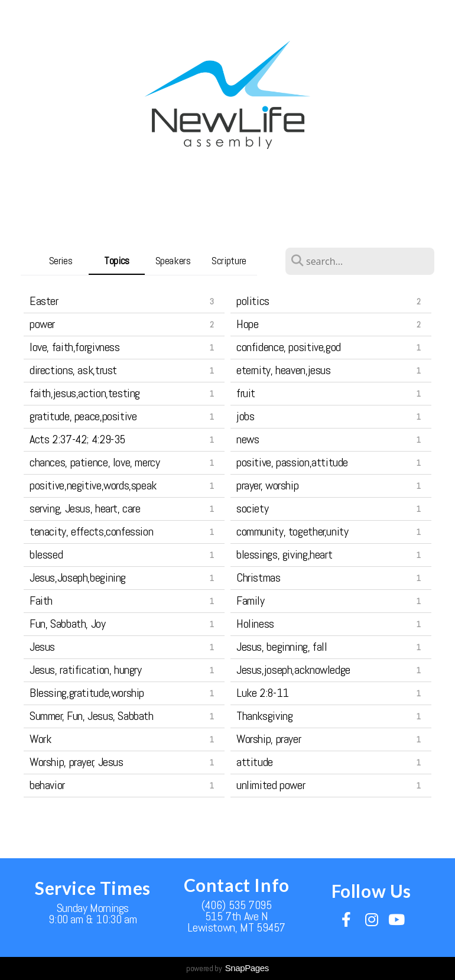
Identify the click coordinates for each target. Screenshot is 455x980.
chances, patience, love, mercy (95, 462)
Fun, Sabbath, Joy (68, 624)
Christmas (259, 577)
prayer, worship (267, 485)
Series (61, 260)
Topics (117, 260)
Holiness (255, 624)
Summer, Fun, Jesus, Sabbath (92, 716)
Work (40, 739)
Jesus (42, 647)
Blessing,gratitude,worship (87, 693)
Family (251, 601)
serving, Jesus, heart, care (85, 508)
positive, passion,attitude (292, 462)
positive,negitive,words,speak (93, 485)
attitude (255, 762)
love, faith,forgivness (75, 347)
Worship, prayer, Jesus (77, 762)
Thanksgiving (264, 716)
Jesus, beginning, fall (282, 647)
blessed (46, 554)
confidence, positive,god (289, 347)
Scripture (229, 260)
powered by (227, 968)
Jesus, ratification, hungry (86, 670)
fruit (246, 393)
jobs (245, 416)
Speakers (173, 260)
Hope (247, 324)
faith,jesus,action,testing (85, 393)
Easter (44, 301)
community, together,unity (292, 531)
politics (253, 301)
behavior (47, 785)
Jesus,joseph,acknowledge (293, 670)
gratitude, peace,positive (83, 416)
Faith (41, 601)
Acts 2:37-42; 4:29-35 (77, 439)
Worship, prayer (269, 739)
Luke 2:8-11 (263, 693)
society (252, 508)
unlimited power (271, 785)
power (42, 324)
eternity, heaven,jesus (284, 370)
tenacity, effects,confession (91, 531)
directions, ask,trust (73, 370)
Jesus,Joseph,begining (78, 577)
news (248, 439)
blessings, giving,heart (284, 554)
